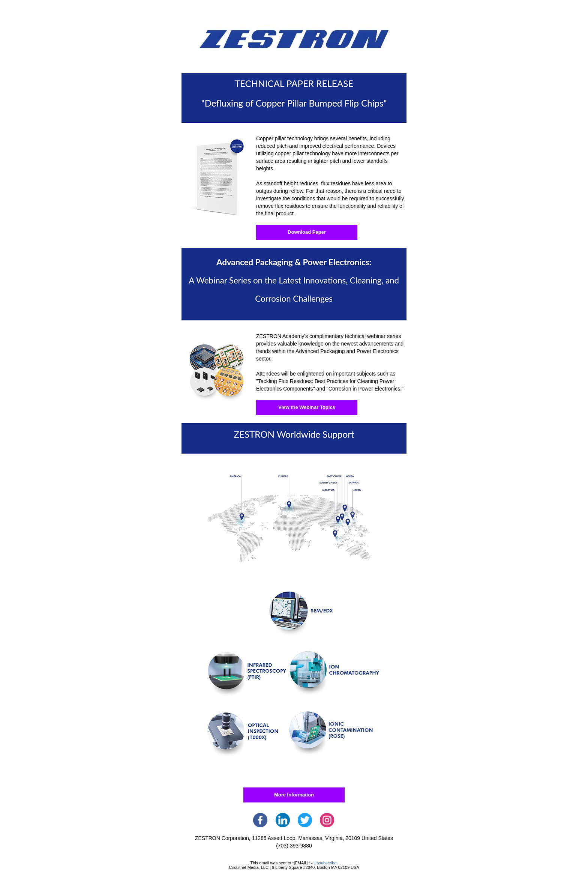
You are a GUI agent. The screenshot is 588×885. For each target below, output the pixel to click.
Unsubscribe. (325, 863)
